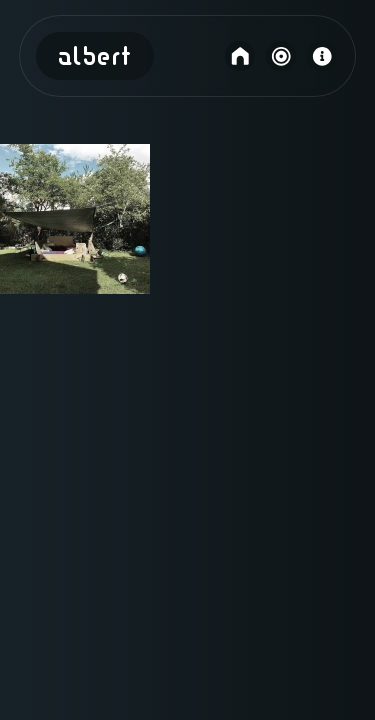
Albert (95, 58)
